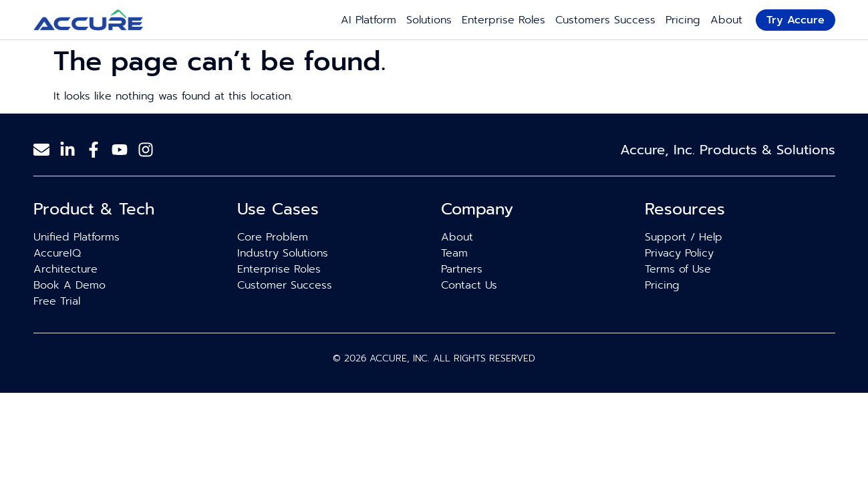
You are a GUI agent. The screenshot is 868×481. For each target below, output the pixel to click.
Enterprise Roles (503, 20)
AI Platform (369, 20)
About (726, 20)
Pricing (683, 20)
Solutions (429, 20)
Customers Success (605, 20)
